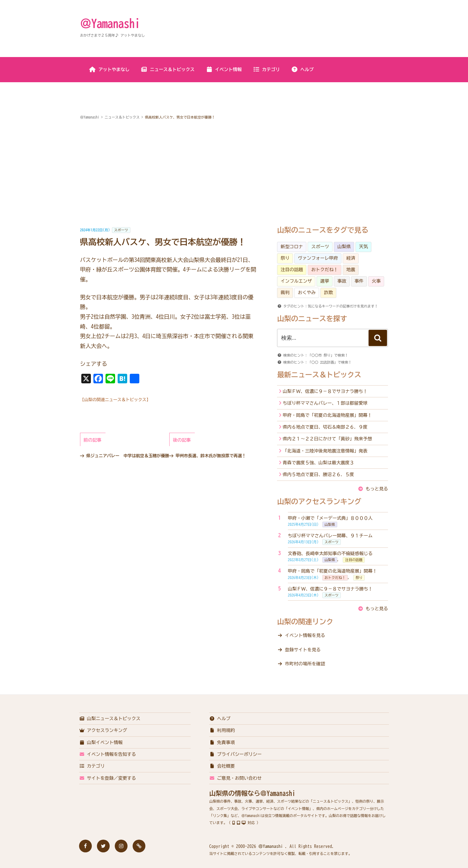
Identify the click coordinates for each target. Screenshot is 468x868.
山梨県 (344, 247)
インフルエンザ (296, 281)
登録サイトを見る (303, 650)
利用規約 (222, 730)
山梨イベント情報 (101, 742)
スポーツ (121, 230)
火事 (376, 281)
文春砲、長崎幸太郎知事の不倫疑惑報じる (330, 553)
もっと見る (377, 489)
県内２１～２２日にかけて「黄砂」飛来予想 (327, 439)
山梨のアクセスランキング (319, 502)
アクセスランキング (103, 730)
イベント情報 (224, 69)
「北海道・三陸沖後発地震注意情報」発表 (325, 451)
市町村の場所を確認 (305, 664)
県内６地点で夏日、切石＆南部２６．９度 (325, 427)
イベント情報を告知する (108, 754)
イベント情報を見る (305, 635)
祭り (285, 258)
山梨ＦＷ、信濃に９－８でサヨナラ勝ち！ (325, 391)
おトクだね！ (325, 270)
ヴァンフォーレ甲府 (318, 258)
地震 (351, 270)
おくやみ (307, 293)
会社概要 (222, 766)
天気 (363, 247)
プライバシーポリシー (235, 754)
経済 (351, 258)
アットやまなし (110, 69)
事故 (342, 281)
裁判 (285, 293)
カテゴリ (266, 69)
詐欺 (328, 293)
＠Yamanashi (110, 23)
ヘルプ (302, 69)
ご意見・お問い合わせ (235, 778)
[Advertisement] (234, 174)
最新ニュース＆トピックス (319, 375)
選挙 (325, 281)
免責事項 (222, 742)
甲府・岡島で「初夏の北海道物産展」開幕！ (327, 415)
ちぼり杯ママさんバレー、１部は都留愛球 (325, 403)
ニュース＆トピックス (168, 69)
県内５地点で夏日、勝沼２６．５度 (318, 474)
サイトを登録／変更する (108, 778)
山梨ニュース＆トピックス (110, 719)
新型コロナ (292, 247)
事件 (359, 281)
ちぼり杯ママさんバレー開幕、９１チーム (330, 536)
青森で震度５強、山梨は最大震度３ (318, 463)
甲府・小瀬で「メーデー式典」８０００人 (330, 518)
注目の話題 (292, 270)
